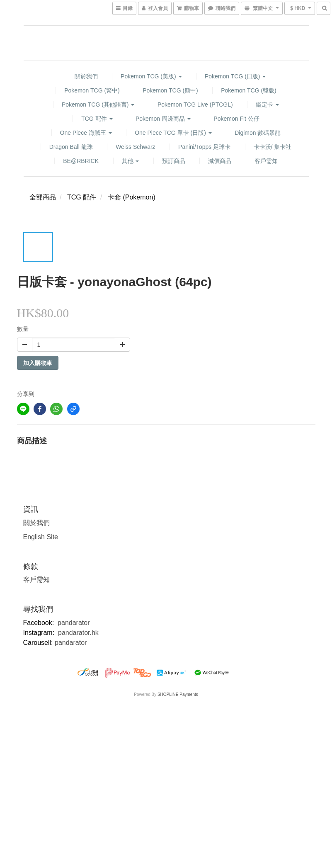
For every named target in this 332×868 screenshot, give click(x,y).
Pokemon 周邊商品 (163, 119)
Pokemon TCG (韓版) (249, 90)
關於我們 (86, 76)
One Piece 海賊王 (86, 133)
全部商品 (43, 197)
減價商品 (220, 161)
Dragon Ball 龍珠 (71, 147)
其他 (131, 161)
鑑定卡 (267, 105)
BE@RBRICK (81, 161)
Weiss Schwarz (135, 147)
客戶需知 (266, 161)
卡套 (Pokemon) (132, 197)
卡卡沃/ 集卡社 (273, 147)
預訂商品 (174, 161)
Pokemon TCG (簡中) (170, 90)
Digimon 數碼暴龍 (258, 133)
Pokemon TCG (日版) (235, 76)
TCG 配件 (97, 119)
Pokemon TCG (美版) (151, 76)
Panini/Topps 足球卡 (204, 147)
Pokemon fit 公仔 (236, 119)
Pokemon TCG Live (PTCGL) (195, 105)
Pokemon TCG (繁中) (92, 90)
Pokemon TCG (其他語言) (98, 105)
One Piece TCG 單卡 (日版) (173, 133)
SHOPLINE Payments (178, 694)
